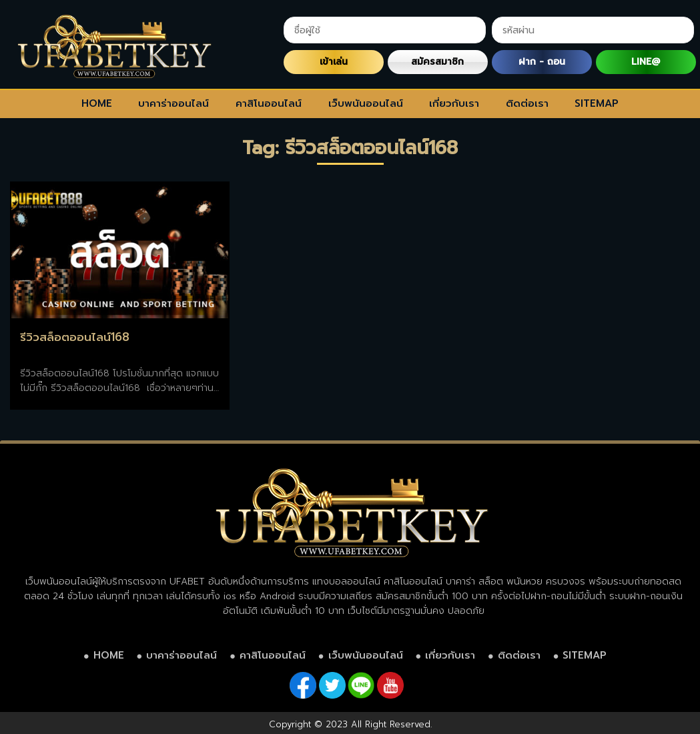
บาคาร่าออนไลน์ (173, 103)
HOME (97, 103)
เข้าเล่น (334, 62)
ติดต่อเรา (527, 103)
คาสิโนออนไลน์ (269, 103)
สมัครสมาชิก (437, 62)
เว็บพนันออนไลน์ (366, 103)
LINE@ (646, 62)
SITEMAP (597, 103)
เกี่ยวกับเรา (454, 103)
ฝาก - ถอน (542, 62)
